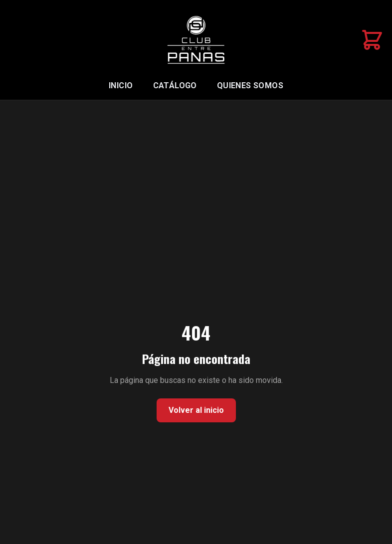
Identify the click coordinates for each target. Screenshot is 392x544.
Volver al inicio (196, 410)
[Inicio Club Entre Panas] (196, 40)
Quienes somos (250, 86)
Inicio (121, 86)
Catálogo (175, 86)
